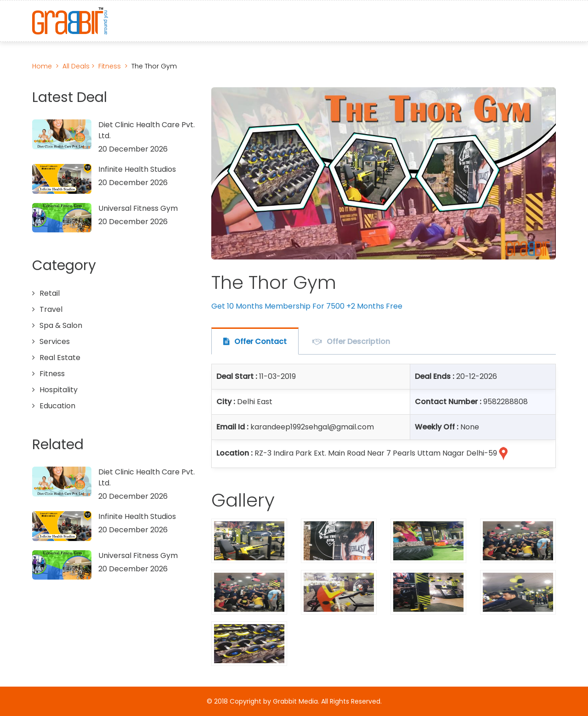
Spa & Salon (61, 325)
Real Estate (60, 358)
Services (55, 341)
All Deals (77, 66)
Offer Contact (260, 341)
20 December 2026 (133, 149)
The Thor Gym (154, 66)
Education (57, 406)
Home (42, 66)
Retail (50, 293)
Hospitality (59, 390)
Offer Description (358, 341)
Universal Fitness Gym (138, 208)
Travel (51, 309)
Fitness (110, 66)
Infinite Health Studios (137, 169)
